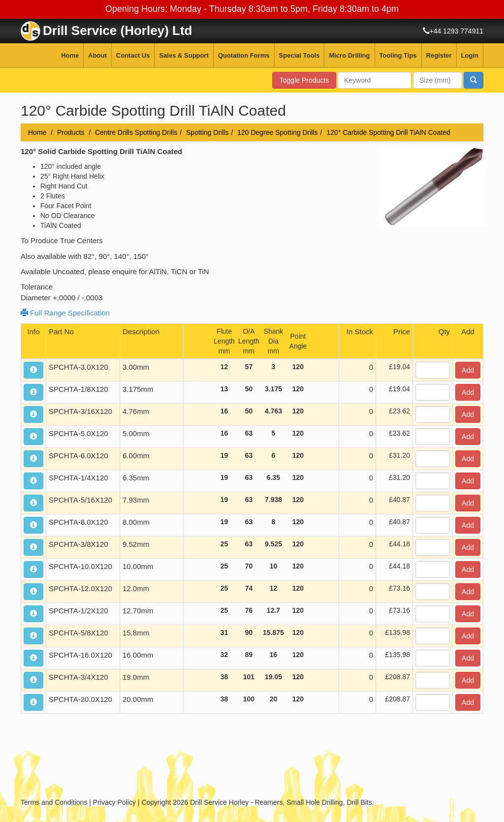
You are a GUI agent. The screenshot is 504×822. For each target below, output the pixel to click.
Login (470, 55)
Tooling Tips (398, 55)
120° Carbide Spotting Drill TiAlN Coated (388, 132)
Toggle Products (304, 80)
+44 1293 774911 (457, 31)
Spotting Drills (207, 132)
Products (71, 132)
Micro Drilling (349, 55)
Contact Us (133, 55)
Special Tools (299, 55)
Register (439, 55)
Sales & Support (184, 55)
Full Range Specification (65, 313)
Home (70, 55)
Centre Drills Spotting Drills (136, 132)
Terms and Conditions (54, 802)
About (97, 55)
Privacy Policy (114, 802)
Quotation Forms (244, 55)
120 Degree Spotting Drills (277, 132)
